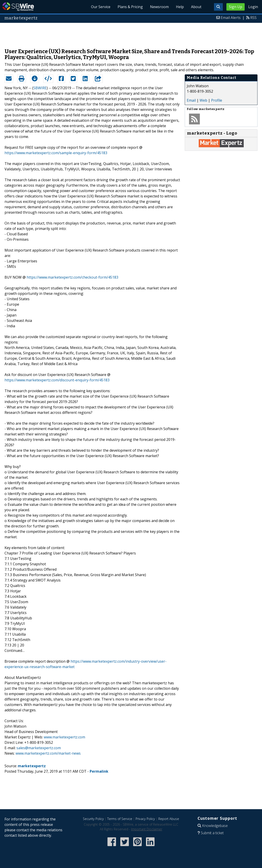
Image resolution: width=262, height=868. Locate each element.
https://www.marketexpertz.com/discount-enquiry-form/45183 (57, 380)
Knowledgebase (215, 826)
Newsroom (159, 7)
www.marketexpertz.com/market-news (48, 753)
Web (203, 100)
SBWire (18, 7)
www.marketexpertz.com (64, 737)
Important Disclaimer (147, 829)
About (196, 7)
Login (253, 7)
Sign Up (236, 7)
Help (180, 7)
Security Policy (93, 819)
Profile (217, 100)
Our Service (101, 7)
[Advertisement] (131, 33)
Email (191, 100)
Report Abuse (169, 819)
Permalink (99, 771)
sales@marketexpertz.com (39, 748)
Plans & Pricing (130, 7)
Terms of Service (120, 819)
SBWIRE (40, 88)
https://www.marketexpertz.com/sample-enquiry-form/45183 (56, 153)
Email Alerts (231, 18)
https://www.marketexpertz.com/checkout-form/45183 (72, 277)
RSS (253, 18)
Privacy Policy (145, 819)
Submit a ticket (212, 833)
